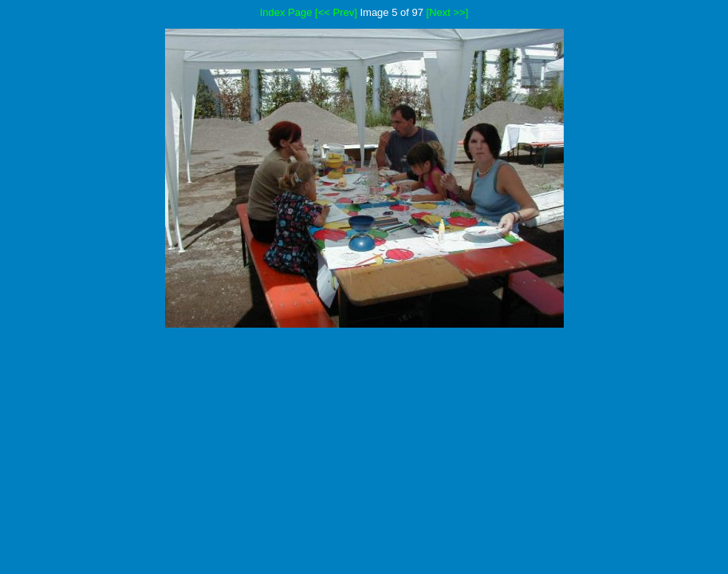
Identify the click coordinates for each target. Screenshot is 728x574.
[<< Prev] (336, 12)
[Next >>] (448, 12)
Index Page (286, 12)
